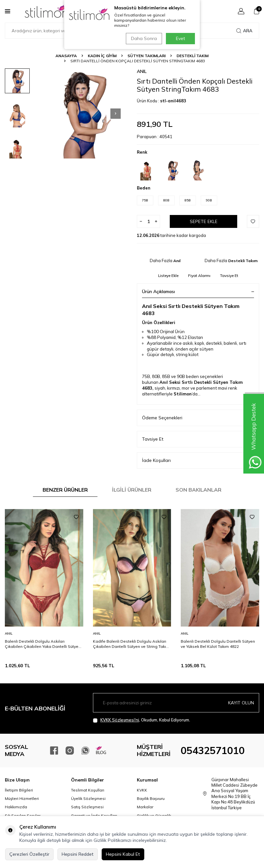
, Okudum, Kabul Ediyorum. (142, 720)
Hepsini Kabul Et (123, 854)
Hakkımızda (16, 807)
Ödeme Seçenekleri (198, 418)
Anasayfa (66, 56)
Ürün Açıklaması (198, 291)
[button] (116, 114)
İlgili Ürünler (132, 490)
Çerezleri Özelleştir (29, 854)
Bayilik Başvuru (151, 798)
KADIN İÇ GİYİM (102, 56)
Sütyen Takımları (147, 56)
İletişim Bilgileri (19, 790)
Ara (244, 31)
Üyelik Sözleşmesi (88, 798)
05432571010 (213, 751)
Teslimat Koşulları (88, 790)
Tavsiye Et (229, 276)
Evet (180, 38)
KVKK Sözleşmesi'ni (120, 720)
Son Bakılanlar (198, 490)
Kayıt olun (241, 703)
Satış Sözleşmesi (87, 807)
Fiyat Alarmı (199, 276)
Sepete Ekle (204, 221)
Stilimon (183, 394)
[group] (82, 113)
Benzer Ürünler (65, 490)
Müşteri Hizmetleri (22, 798)
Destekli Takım (193, 56)
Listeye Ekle (168, 276)
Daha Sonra (143, 38)
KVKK (142, 790)
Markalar (145, 807)
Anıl (142, 71)
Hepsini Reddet (78, 854)
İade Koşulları (198, 460)
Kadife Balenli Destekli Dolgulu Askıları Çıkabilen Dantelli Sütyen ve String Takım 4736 (131, 644)
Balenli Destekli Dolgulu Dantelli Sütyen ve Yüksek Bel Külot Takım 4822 (218, 644)
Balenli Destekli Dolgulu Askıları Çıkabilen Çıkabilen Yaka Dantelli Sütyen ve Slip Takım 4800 (43, 644)
